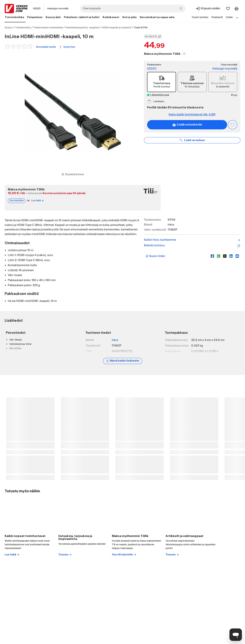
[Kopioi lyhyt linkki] (177, 256)
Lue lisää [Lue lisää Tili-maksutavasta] (37, 201)
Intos (115, 340)
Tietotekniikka (23, 28)
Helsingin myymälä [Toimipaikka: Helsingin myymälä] (58, 9)
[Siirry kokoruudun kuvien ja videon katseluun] (73, 174)
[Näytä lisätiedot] (123, 361)
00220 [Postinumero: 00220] (37, 9)
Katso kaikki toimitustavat (192, 115)
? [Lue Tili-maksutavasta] (184, 54)
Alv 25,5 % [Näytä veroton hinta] (153, 37)
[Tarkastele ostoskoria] (236, 9)
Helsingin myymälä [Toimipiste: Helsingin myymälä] (225, 69)
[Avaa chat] (236, 635)
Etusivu (9, 28)
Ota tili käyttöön (124, 555)
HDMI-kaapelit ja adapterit (117, 28)
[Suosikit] (228, 9)
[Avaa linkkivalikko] (237, 17)
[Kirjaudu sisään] (208, 9)
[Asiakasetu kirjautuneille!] (233, 125)
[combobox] (133, 9)
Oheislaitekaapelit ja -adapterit (82, 28)
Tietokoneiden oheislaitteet (48, 28)
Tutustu (65, 555)
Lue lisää (12, 555)
